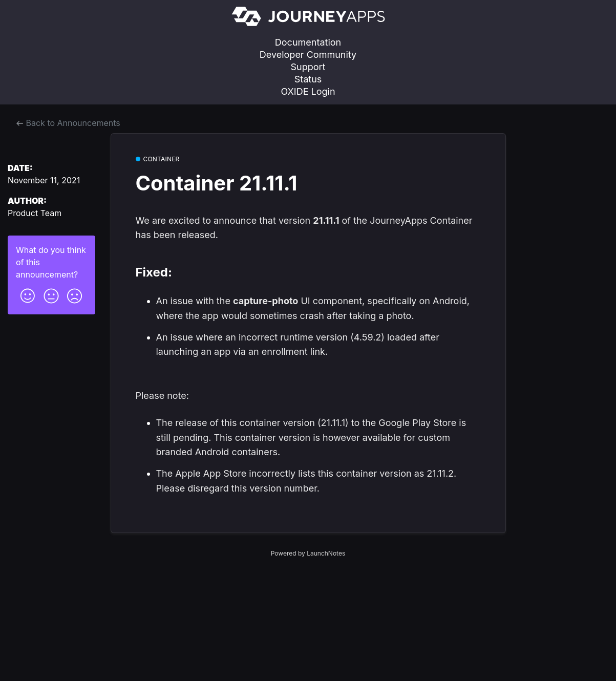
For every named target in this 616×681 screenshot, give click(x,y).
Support (308, 67)
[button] (28, 293)
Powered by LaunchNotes (308, 553)
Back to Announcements (68, 123)
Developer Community (308, 55)
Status (308, 79)
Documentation (308, 42)
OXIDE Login (308, 91)
